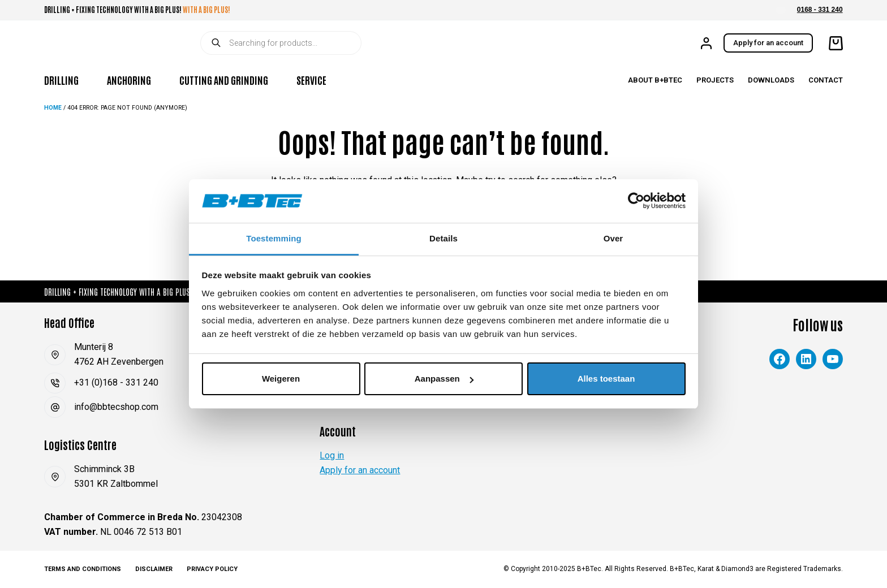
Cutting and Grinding (224, 80)
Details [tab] (444, 238)
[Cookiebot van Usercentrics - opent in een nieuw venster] (636, 201)
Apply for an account (768, 43)
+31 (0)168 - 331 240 (116, 382)
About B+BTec (655, 80)
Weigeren (281, 379)
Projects (715, 80)
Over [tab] (613, 238)
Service (311, 80)
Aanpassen (444, 379)
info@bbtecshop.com (116, 407)
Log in (332, 455)
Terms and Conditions (83, 569)
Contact (826, 80)
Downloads (771, 80)
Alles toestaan (606, 379)
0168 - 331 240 (820, 10)
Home (53, 108)
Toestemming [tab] (274, 238)
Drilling (61, 80)
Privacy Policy (212, 569)
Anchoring (129, 80)
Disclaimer (154, 569)
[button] (781, 10)
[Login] (706, 43)
